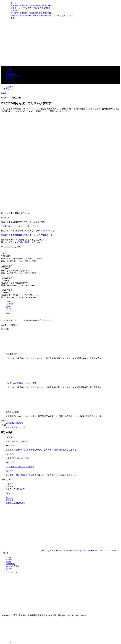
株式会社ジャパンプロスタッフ (37, 320)
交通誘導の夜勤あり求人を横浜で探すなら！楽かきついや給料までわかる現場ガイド (42, 450)
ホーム (13, 3)
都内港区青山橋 (12, 412)
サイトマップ (11, 82)
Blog (8, 80)
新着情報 (10, 486)
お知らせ (15, 325)
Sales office (10, 74)
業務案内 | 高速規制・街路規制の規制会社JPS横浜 (32, 6)
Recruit (9, 71)
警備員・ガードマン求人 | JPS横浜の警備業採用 (31, 8)
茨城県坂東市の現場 (14, 423)
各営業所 (14, 11)
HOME (9, 67)
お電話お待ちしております (17, 441)
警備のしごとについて (15, 489)
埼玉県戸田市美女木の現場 (17, 458)
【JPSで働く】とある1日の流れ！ (20, 467)
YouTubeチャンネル (13, 247)
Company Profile (12, 76)
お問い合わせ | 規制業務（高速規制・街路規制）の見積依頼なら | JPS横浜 (42, 16)
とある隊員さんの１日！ (16, 427)
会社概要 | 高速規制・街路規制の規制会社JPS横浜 (32, 13)
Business (9, 69)
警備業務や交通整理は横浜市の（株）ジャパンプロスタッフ (27, 235)
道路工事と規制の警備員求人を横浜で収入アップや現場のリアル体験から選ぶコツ (41, 475)
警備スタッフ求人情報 (18, 242)
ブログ (13, 18)
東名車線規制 (11, 354)
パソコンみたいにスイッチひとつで (21, 383)
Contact (9, 78)
